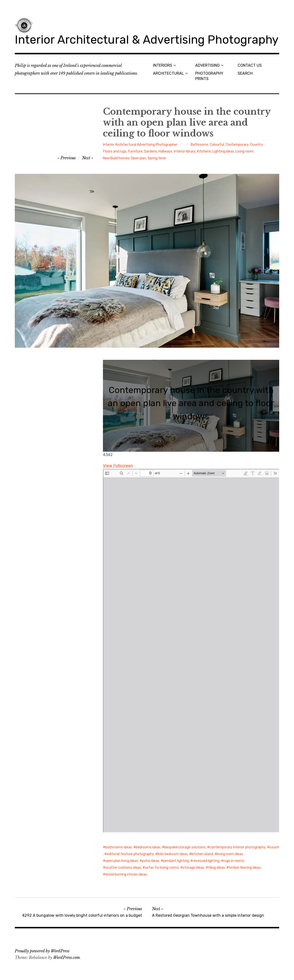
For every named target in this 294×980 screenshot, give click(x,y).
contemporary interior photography (238, 847)
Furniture (135, 151)
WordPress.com (67, 957)
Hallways (165, 151)
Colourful (217, 145)
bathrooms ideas (119, 847)
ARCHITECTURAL (168, 73)
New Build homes (116, 158)
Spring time (157, 158)
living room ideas (230, 854)
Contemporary (237, 145)
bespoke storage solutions (185, 847)
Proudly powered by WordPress (42, 951)
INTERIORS (163, 65)
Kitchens (204, 151)
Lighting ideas (223, 151)
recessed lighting (206, 861)
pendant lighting (176, 861)
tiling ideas (216, 868)
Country (256, 145)
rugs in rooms (234, 861)
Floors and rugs (115, 151)
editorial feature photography (130, 854)
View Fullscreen (118, 466)
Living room (244, 151)
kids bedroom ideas (173, 854)
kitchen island (202, 854)
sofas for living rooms (162, 868)
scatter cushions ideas (123, 868)
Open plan (139, 158)
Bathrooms (199, 145)
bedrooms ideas (148, 847)
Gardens (151, 151)
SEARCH (245, 73)
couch (274, 847)
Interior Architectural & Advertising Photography (147, 40)
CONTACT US (250, 65)
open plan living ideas (122, 861)
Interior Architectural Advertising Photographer (140, 145)
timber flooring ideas (245, 868)
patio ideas (151, 861)
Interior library (185, 151)
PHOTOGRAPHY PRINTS (209, 76)
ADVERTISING (207, 65)
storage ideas (193, 868)
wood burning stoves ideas (126, 874)
